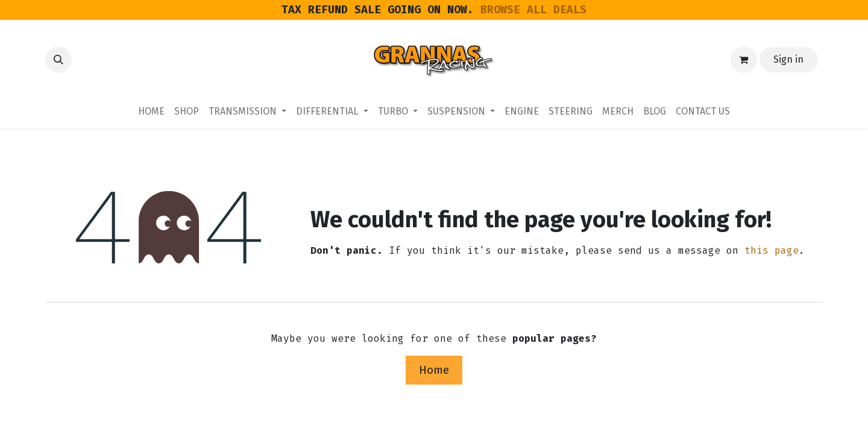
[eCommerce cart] (744, 60)
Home (434, 370)
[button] (58, 60)
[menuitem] (151, 112)
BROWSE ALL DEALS (533, 10)
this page (772, 250)
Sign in (788, 59)
